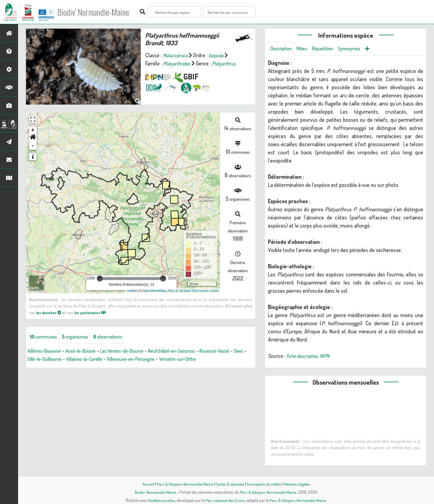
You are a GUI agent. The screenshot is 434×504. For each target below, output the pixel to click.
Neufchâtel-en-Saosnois (187, 351)
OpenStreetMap (154, 291)
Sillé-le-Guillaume (61, 360)
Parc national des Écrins (225, 500)
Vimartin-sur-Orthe (208, 360)
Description (282, 49)
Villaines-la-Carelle (105, 360)
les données (50, 312)
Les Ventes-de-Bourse (132, 351)
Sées (33, 360)
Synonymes (357, 49)
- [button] (33, 146)
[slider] (100, 279)
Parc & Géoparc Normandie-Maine (183, 484)
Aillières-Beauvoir (46, 351)
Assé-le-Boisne (86, 351)
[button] (33, 138)
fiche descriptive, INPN (310, 356)
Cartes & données (229, 484)
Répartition (328, 49)
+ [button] (33, 130)
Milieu (305, 49)
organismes (79, 337)
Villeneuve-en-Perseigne (156, 360)
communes (45, 337)
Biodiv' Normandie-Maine (99, 12)
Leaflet (132, 291)
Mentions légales (299, 484)
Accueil (145, 484)
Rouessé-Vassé (234, 351)
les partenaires (96, 312)
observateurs (115, 337)
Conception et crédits (264, 484)
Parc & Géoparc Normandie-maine (193, 291)
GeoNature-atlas (160, 500)
